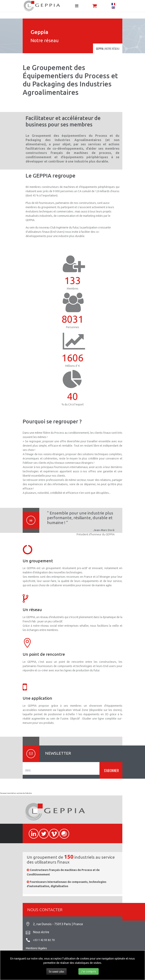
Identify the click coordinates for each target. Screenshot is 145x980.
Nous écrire (41, 932)
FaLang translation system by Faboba (16, 793)
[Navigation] (77, 6)
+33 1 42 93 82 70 (44, 940)
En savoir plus (56, 971)
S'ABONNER (111, 770)
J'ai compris (89, 971)
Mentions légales (36, 948)
